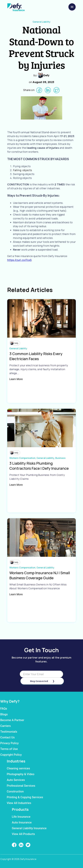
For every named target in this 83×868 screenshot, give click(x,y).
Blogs (4, 714)
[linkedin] (48, 90)
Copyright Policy (11, 755)
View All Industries (19, 803)
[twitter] (57, 90)
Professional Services (21, 786)
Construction (15, 791)
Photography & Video (21, 774)
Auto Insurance (22, 822)
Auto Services (16, 780)
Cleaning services (18, 768)
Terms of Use (9, 749)
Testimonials (9, 732)
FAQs (4, 709)
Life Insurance (21, 817)
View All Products (23, 834)
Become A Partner (12, 720)
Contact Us (8, 737)
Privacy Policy (9, 743)
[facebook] (39, 90)
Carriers (5, 726)
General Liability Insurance (29, 828)
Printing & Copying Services (25, 797)
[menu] (72, 7)
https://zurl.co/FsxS (19, 260)
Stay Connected (39, 681)
